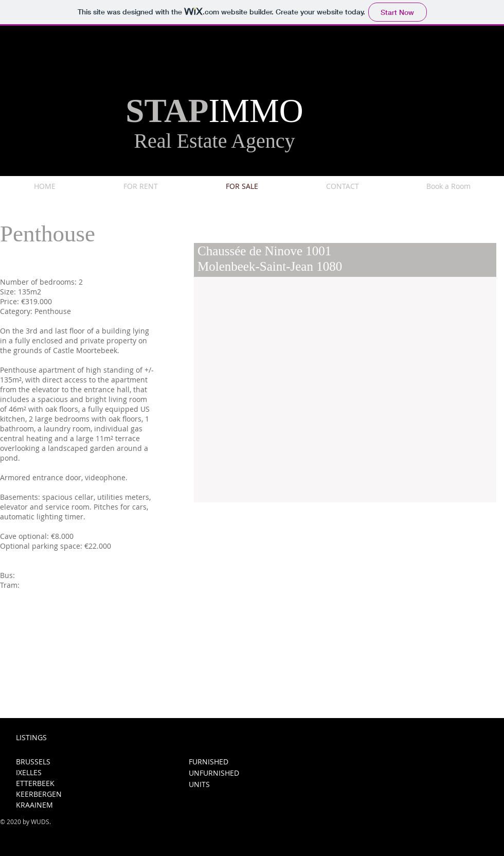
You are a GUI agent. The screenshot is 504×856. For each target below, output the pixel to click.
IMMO (256, 111)
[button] (345, 390)
